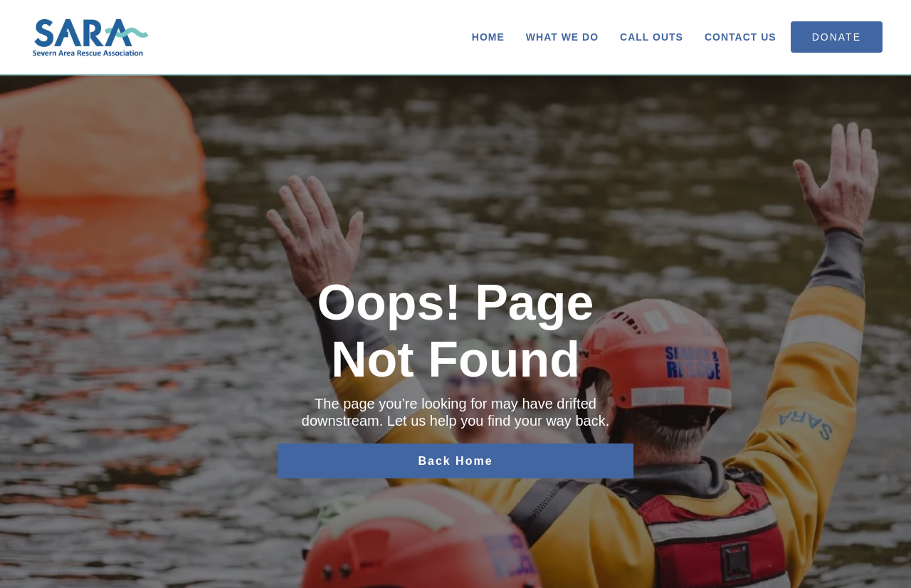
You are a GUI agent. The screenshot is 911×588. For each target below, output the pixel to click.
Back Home (455, 461)
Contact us (741, 37)
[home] (91, 37)
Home (488, 37)
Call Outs (652, 37)
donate (837, 37)
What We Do (562, 37)
